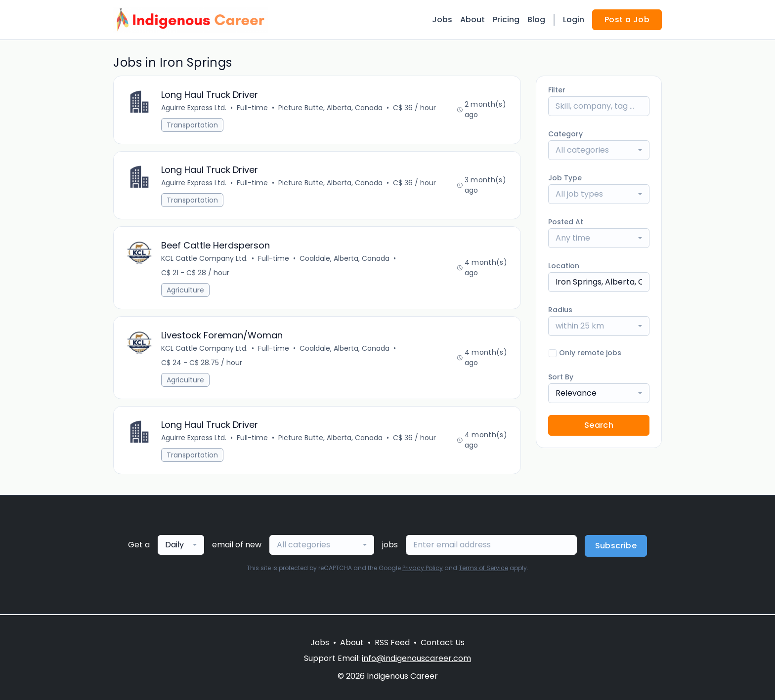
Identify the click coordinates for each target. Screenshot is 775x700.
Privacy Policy (423, 569)
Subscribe (616, 547)
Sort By (561, 377)
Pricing (506, 20)
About (473, 20)
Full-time (252, 108)
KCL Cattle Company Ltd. (204, 259)
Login (574, 20)
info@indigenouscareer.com (416, 658)
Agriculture (185, 290)
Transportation (192, 125)
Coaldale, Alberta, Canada (344, 259)
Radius (560, 310)
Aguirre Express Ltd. (194, 108)
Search (599, 425)
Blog (536, 20)
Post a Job (627, 20)
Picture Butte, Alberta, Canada (330, 108)
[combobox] (599, 150)
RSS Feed (392, 642)
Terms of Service (483, 569)
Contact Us (443, 642)
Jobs (442, 20)
